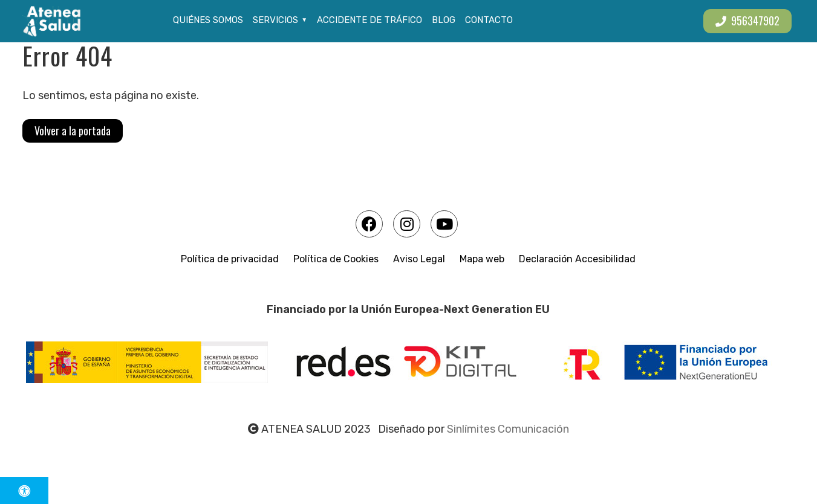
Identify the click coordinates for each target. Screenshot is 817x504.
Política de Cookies (336, 259)
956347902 (747, 21)
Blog (444, 20)
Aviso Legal (419, 259)
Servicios (275, 20)
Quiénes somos (208, 20)
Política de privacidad (230, 259)
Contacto (489, 20)
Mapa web (482, 259)
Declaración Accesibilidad (577, 259)
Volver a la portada (73, 131)
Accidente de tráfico (369, 20)
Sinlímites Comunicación (508, 429)
